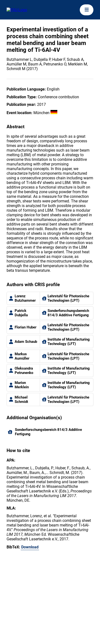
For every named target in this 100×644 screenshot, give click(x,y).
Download (30, 547)
